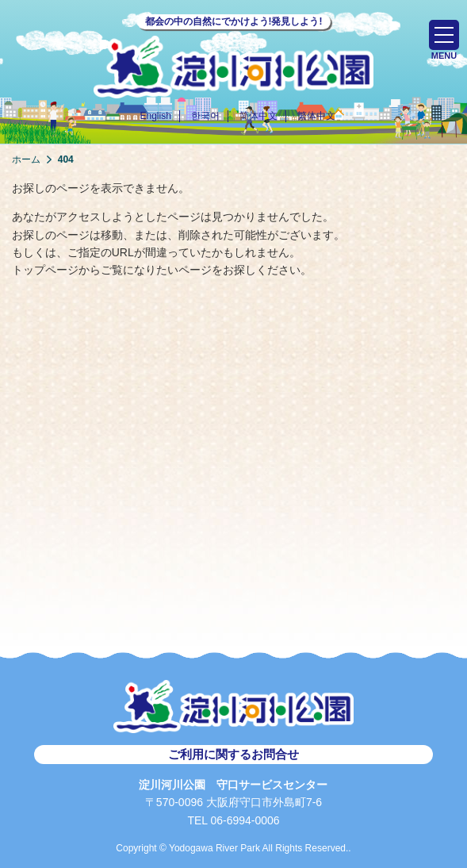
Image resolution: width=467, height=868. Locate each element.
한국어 (205, 116)
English (155, 116)
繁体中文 (316, 116)
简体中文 (258, 116)
